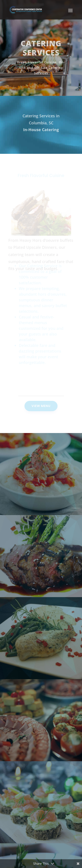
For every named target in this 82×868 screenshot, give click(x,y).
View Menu (41, 406)
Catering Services (41, 50)
